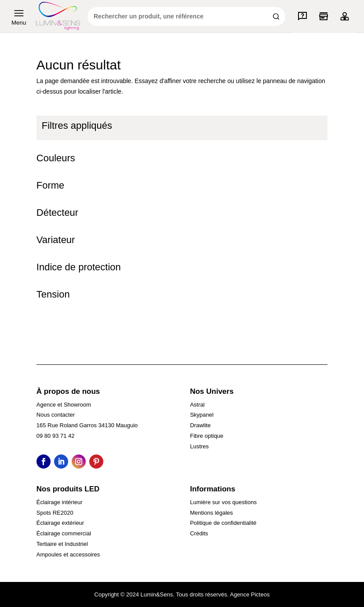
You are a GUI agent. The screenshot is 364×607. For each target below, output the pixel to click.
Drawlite (200, 425)
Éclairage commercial (64, 533)
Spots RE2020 (55, 513)
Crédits (199, 533)
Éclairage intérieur (60, 502)
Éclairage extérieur (60, 523)
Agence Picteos (250, 594)
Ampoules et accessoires (68, 554)
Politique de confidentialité (223, 523)
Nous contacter (56, 415)
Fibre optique (207, 436)
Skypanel (202, 415)
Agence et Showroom (64, 405)
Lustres (199, 446)
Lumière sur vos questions (223, 502)
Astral (197, 405)
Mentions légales (211, 513)
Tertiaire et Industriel (62, 544)
